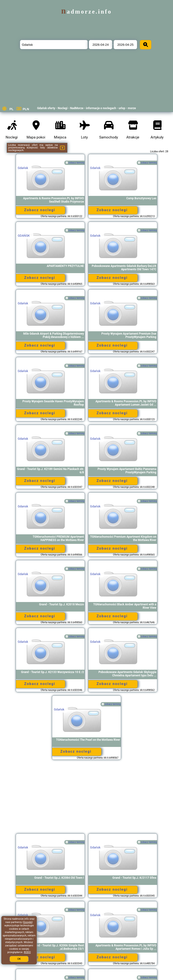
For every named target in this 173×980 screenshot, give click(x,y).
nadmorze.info (86, 12)
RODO (27, 952)
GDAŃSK (24, 236)
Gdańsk (23, 168)
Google (28, 922)
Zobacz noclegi (40, 210)
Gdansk (23, 506)
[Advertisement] (86, 799)
